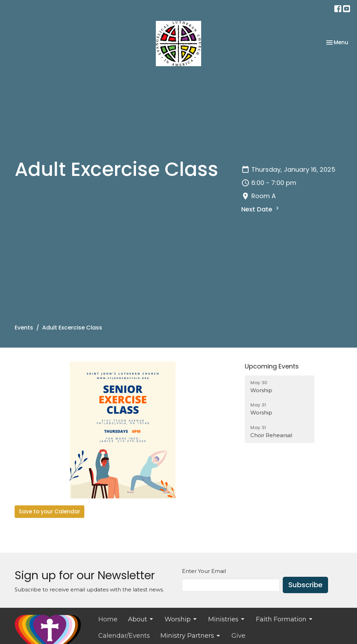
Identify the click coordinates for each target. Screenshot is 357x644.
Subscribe (305, 585)
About (141, 619)
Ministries (227, 619)
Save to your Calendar (50, 511)
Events (24, 328)
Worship (181, 619)
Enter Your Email (204, 571)
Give (238, 636)
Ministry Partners (191, 636)
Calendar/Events (124, 636)
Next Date (261, 209)
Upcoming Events (272, 366)
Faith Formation (285, 619)
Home (108, 619)
